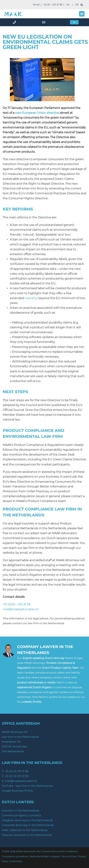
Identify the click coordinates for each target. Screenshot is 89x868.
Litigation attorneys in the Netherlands (27, 820)
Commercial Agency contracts (21, 815)
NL (68, 5)
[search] (82, 5)
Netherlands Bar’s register (45, 856)
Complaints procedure (15, 856)
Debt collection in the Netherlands (25, 830)
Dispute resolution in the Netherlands (27, 835)
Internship (16, 861)
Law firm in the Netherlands (20, 737)
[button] (82, 14)
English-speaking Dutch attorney (44, 658)
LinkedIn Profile (31, 702)
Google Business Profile (17, 791)
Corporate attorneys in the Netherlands (28, 825)
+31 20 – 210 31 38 (53, 5)
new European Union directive (37, 113)
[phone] (15, 22)
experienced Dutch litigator (34, 687)
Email (36, 5)
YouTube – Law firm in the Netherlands (27, 786)
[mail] (44, 22)
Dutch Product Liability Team (60, 668)
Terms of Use (69, 856)
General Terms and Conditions (59, 851)
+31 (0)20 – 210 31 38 (16, 604)
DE (77, 5)
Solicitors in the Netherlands (20, 811)
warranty (31, 298)
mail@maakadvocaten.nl (21, 609)
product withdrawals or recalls (36, 682)
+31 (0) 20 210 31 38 (16, 771)
